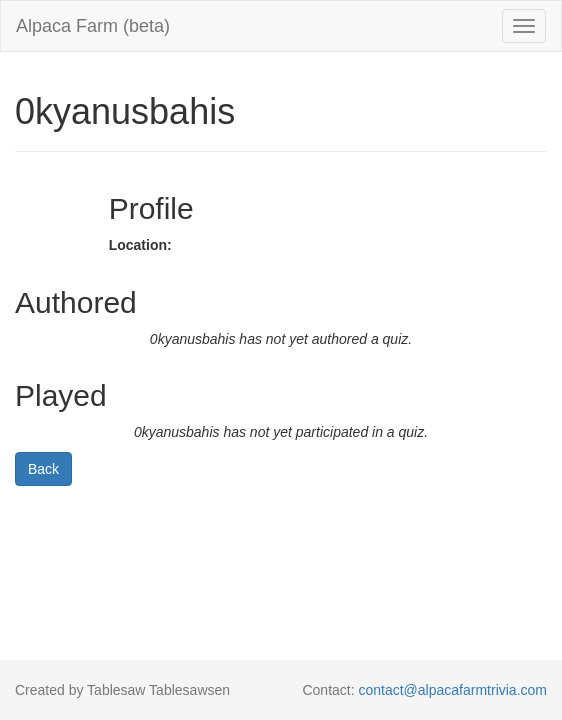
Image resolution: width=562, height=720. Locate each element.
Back (43, 469)
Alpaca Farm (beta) (93, 26)
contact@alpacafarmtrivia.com (452, 690)
